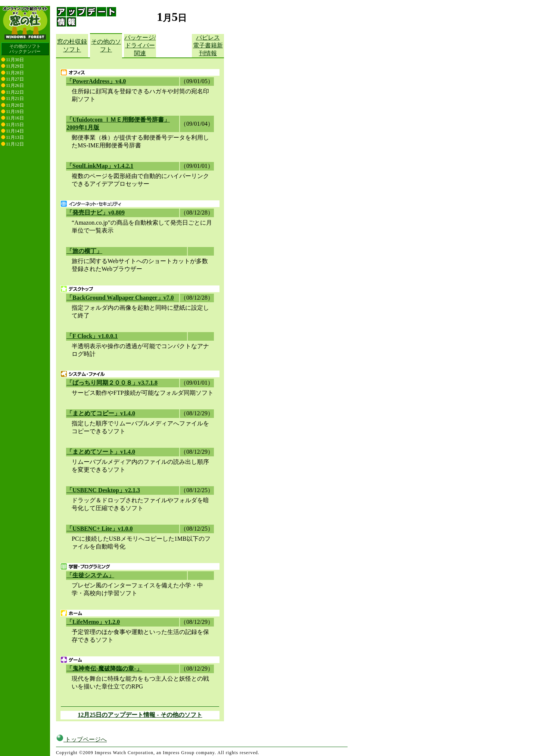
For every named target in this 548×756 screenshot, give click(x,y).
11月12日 (15, 144)
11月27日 (15, 79)
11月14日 (15, 131)
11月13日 (15, 137)
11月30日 (15, 60)
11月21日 (15, 99)
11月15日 (15, 125)
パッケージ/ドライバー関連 (140, 45)
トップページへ (81, 733)
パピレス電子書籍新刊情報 (208, 45)
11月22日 (15, 92)
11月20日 (15, 105)
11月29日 (15, 66)
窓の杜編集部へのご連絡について (92, 753)
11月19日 (15, 112)
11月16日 (15, 118)
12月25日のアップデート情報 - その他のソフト (140, 715)
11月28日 (15, 73)
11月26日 (15, 85)
